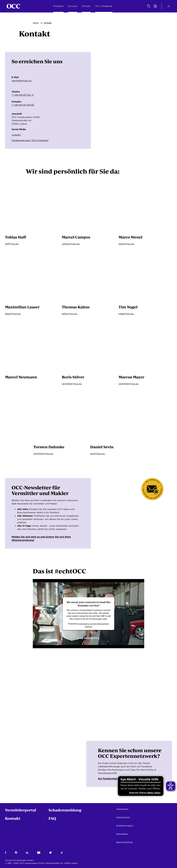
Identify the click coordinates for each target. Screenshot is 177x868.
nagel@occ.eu (126, 314)
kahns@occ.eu (70, 314)
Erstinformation (125, 826)
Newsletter (122, 834)
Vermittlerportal (21, 810)
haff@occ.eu (12, 244)
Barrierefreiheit (125, 842)
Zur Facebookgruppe (113, 781)
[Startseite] (13, 6)
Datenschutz (123, 817)
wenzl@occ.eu (126, 244)
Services (73, 6)
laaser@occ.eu (13, 314)
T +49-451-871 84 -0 (23, 95)
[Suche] (149, 6)
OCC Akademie (104, 6)
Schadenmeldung (65, 810)
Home (36, 23)
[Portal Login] (155, 6)
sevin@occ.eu (98, 454)
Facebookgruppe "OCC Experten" (30, 140)
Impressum (122, 809)
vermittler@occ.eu (22, 81)
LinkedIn (16, 135)
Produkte (58, 6)
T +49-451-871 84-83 (23, 105)
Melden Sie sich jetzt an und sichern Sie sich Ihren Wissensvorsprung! (42, 540)
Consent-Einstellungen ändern (19, 860)
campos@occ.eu (71, 244)
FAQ (52, 818)
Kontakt (86, 6)
